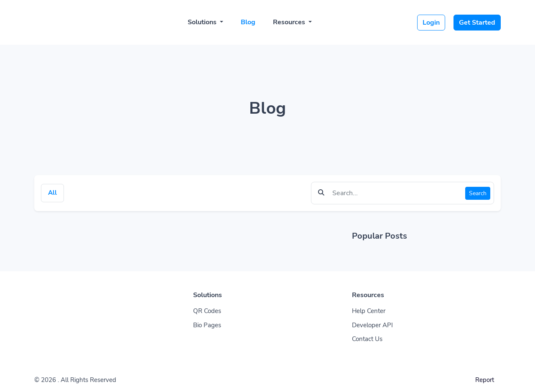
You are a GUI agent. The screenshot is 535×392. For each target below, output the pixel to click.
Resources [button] (290, 22)
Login (431, 23)
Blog (248, 22)
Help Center (369, 311)
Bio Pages (207, 325)
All (52, 193)
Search (478, 193)
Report (485, 380)
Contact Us (367, 339)
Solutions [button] (203, 22)
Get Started (477, 23)
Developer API (372, 325)
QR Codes (207, 311)
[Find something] (396, 193)
